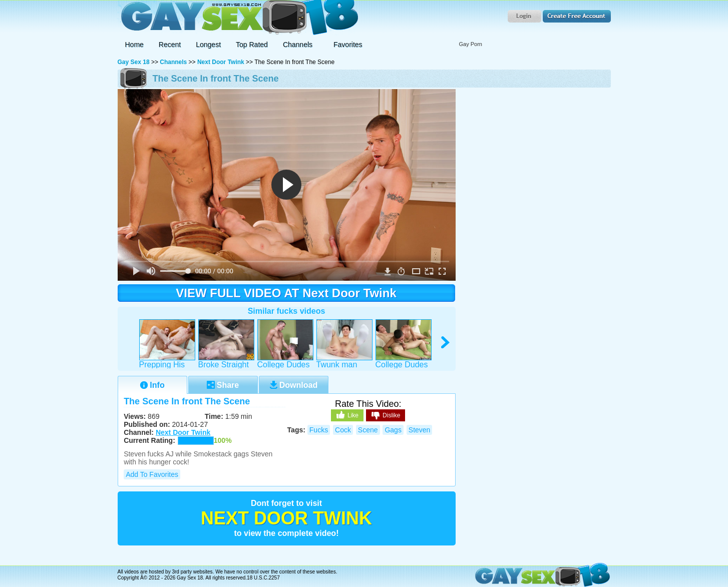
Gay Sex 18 (238, 18)
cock (343, 430)
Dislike (386, 416)
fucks (319, 430)
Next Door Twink (221, 62)
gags (393, 430)
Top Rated (252, 45)
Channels (173, 62)
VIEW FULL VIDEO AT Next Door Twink (286, 293)
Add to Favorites (152, 474)
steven (420, 430)
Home (134, 45)
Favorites (348, 45)
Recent (170, 45)
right (446, 343)
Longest (208, 45)
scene (368, 430)
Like (347, 415)
